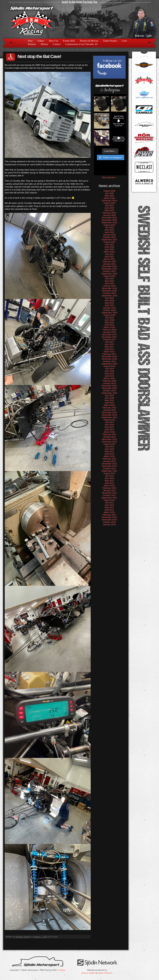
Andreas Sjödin (23, 937)
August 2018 (109, 315)
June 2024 (109, 208)
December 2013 (109, 439)
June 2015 (109, 398)
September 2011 (109, 498)
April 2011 (109, 510)
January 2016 (109, 383)
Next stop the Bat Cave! (39, 56)
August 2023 (109, 225)
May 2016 (109, 374)
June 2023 (109, 230)
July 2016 (109, 369)
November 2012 (109, 466)
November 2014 (109, 415)
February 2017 (109, 354)
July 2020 (109, 279)
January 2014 (109, 437)
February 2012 (109, 488)
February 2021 (109, 261)
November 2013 (109, 442)
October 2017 (109, 339)
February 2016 (109, 381)
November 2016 (109, 359)
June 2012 (109, 478)
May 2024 (109, 210)
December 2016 (109, 356)
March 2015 (109, 405)
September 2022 (109, 240)
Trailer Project (110, 41)
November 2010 (109, 520)
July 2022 (109, 244)
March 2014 (109, 432)
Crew (125, 41)
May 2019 (109, 303)
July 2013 (109, 447)
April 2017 (109, 349)
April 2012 (109, 483)
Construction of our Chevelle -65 (81, 44)
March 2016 (109, 378)
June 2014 (109, 425)
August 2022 (109, 242)
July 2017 (109, 342)
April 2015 (109, 403)
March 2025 (109, 198)
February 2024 (109, 213)
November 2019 (109, 291)
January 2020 (109, 286)
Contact (57, 44)
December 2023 (109, 218)
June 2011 (109, 505)
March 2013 (109, 456)
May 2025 (109, 196)
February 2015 (109, 408)
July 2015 (109, 395)
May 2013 (109, 451)
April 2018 (109, 325)
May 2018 (109, 322)
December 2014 (109, 412)
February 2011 (109, 515)
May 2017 (109, 347)
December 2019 (109, 288)
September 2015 (109, 393)
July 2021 (109, 254)
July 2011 (109, 503)
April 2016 (109, 376)
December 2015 (109, 386)
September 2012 (109, 471)
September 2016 (109, 364)
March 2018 (109, 327)
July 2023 (109, 227)
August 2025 (109, 191)
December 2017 (109, 335)
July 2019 (109, 298)
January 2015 (109, 410)
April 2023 (109, 232)
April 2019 (109, 305)
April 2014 (109, 430)
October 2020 (109, 271)
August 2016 (109, 366)
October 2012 (109, 468)
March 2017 (109, 352)
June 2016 (109, 371)
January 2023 (109, 235)
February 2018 (109, 330)
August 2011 (109, 500)
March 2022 (109, 252)
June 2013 (109, 449)
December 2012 (109, 464)
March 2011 (109, 512)
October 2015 (109, 391)
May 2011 (109, 507)
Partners (32, 44)
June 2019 (109, 300)
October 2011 (109, 495)
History (44, 44)
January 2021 (109, 264)
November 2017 (109, 337)
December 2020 (109, 266)
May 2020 (109, 281)
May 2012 (109, 481)
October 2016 (109, 361)
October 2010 (109, 522)
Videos (41, 41)
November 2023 (109, 220)
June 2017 (109, 344)
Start (30, 41)
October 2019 (109, 293)
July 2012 (109, 476)
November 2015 (109, 388)
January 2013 (109, 461)
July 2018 (109, 317)
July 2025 (109, 193)
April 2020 (109, 283)
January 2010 (109, 525)
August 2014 (109, 420)
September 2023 (109, 223)
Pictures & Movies (89, 41)
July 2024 (109, 205)
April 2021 (109, 257)
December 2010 (109, 517)
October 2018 (109, 310)
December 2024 (109, 201)
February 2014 (109, 434)
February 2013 (109, 459)
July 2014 (109, 422)
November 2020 (109, 269)
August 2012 (109, 473)
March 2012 (109, 486)
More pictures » (109, 177)
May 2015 (109, 400)
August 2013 (109, 444)
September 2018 (109, 313)
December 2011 (109, 493)
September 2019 (109, 296)
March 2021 (109, 259)
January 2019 (109, 308)
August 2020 (109, 276)
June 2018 (109, 320)
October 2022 (109, 237)
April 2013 (109, 454)
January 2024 (109, 215)
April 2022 (109, 249)
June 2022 (109, 247)
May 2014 (109, 427)
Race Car (53, 41)
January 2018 (109, 332)
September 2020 (109, 274)
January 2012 (109, 490)
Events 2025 (69, 41)
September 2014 (109, 417)
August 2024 (109, 203)
